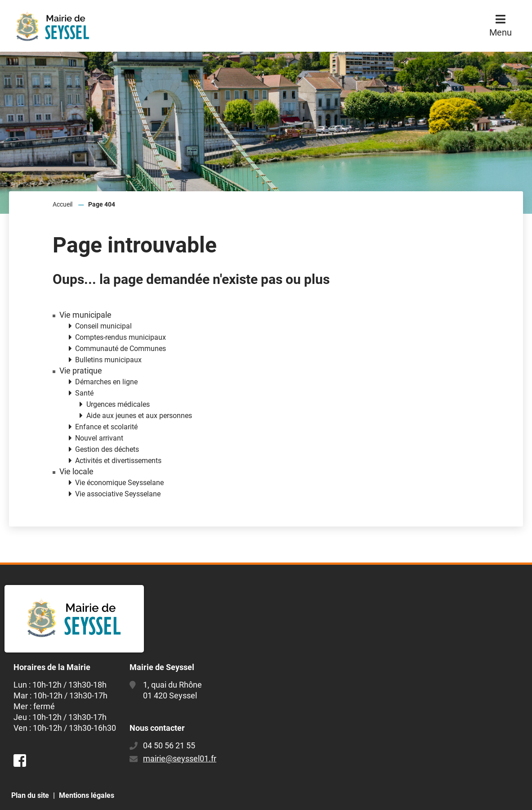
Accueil (63, 204)
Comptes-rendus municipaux (121, 337)
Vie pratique (81, 371)
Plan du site (30, 795)
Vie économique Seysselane (119, 483)
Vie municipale (85, 315)
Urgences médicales (118, 404)
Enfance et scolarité (106, 427)
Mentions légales (87, 795)
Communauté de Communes (121, 349)
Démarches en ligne (106, 382)
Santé (84, 393)
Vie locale (76, 472)
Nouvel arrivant (99, 438)
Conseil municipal (103, 326)
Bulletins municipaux (108, 360)
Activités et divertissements (118, 461)
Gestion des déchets (107, 449)
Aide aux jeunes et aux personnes (139, 416)
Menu (501, 32)
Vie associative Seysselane (118, 494)
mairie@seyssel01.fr (180, 758)
